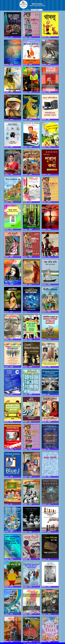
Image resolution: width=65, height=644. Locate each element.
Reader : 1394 (31, 80)
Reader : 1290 (31, 107)
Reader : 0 (31, 300)
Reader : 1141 (31, 190)
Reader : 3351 (50, 25)
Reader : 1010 (50, 217)
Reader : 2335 (13, 217)
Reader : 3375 (13, 465)
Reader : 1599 (13, 190)
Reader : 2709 (13, 437)
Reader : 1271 (13, 300)
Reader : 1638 (13, 355)
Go (35, 643)
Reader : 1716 (50, 492)
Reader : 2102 (31, 492)
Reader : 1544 (31, 162)
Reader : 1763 (50, 135)
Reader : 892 (50, 382)
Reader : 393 (31, 547)
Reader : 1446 (31, 135)
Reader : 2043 (31, 382)
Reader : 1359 (13, 162)
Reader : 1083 (50, 410)
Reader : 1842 (13, 245)
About (28, 10)
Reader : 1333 (13, 327)
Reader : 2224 (31, 520)
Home (24, 10)
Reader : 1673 (31, 437)
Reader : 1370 (13, 52)
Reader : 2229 (50, 520)
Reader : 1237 (31, 272)
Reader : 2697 (13, 382)
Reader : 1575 (13, 602)
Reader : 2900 (13, 547)
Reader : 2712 (13, 575)
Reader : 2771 (31, 575)
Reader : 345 (50, 107)
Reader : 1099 (31, 465)
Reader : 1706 (50, 80)
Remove (39, 643)
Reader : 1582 (13, 135)
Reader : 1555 (50, 190)
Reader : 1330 (31, 52)
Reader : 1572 (50, 300)
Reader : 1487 (50, 245)
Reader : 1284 (31, 602)
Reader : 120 (31, 410)
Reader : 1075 (13, 410)
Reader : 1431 (13, 630)
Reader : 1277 (50, 162)
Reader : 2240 (31, 355)
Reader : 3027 (13, 520)
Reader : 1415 (13, 107)
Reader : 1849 (31, 245)
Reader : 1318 (13, 272)
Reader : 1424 (50, 52)
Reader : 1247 (13, 25)
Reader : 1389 (50, 602)
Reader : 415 (50, 547)
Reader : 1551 (31, 25)
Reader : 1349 (50, 355)
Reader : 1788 (50, 575)
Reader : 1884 (50, 630)
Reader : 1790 (13, 80)
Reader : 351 (13, 492)
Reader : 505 (50, 437)
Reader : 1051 (50, 465)
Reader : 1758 (50, 272)
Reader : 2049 (31, 217)
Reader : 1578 (50, 327)
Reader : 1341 (31, 630)
